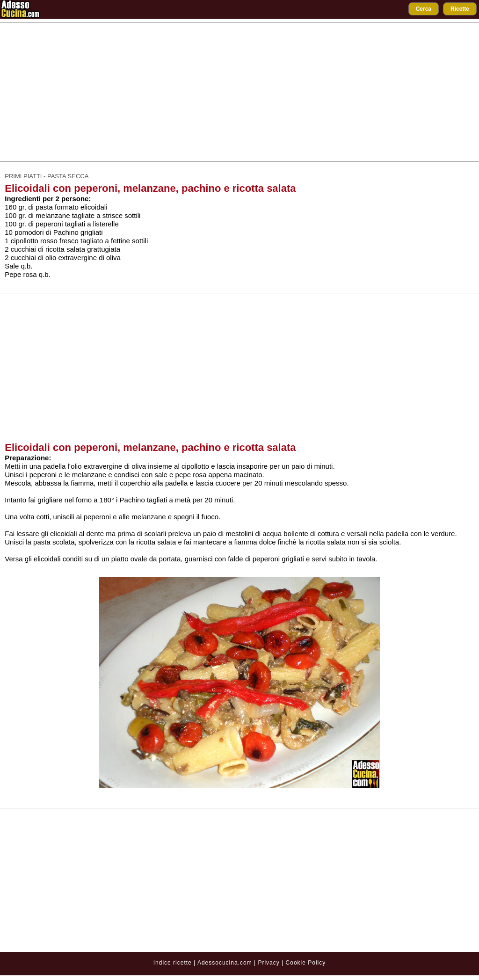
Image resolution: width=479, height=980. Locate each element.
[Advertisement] (239, 92)
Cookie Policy (306, 963)
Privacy (270, 963)
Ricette (460, 9)
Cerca (424, 9)
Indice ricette (173, 963)
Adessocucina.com (225, 963)
